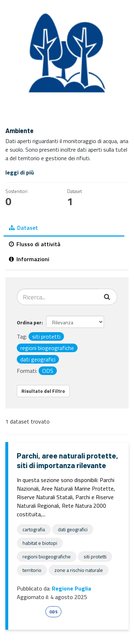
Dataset (23, 228)
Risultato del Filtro (43, 391)
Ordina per (29, 322)
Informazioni (29, 259)
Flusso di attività (35, 244)
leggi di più (20, 172)
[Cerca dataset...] (58, 297)
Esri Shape (30, 612)
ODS (53, 612)
